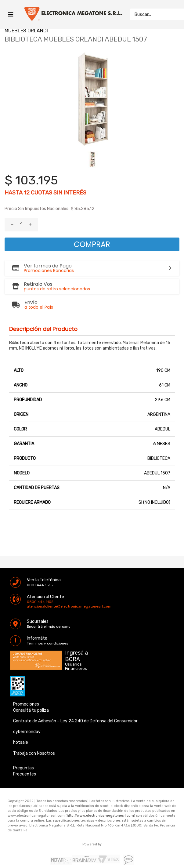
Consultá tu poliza (31, 697)
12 (27, 193)
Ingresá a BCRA (76, 641)
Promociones (26, 690)
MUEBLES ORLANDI (26, 31)
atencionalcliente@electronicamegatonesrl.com (32, 593)
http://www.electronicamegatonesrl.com (100, 802)
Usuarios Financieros (76, 653)
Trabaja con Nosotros (34, 740)
